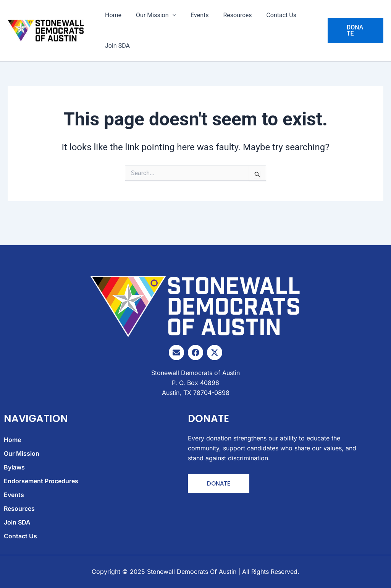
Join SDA (116, 46)
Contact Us (271, 15)
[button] (354, 31)
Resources (229, 15)
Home (112, 15)
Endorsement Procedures (41, 481)
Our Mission (153, 15)
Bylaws (14, 468)
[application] (169, 15)
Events (194, 15)
